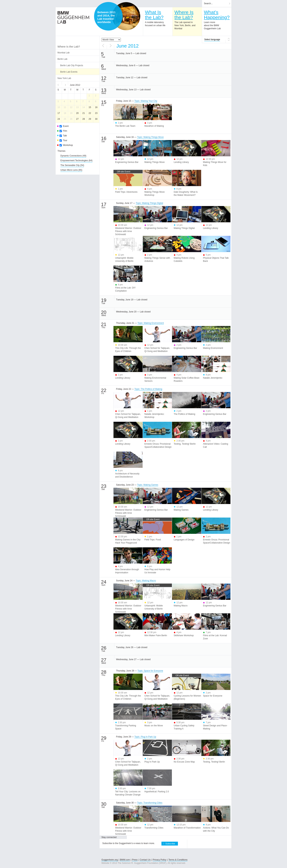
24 (59, 119)
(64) (76, 161)
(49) (73, 156)
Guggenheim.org (110, 860)
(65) (71, 170)
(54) (72, 165)
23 (96, 113)
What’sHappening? (217, 15)
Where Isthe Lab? (184, 15)
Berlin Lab (62, 59)
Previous (59, 84)
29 (90, 119)
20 (77, 113)
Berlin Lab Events (69, 72)
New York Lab (64, 78)
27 (77, 119)
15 (90, 107)
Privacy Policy (160, 860)
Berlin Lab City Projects (72, 65)
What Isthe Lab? (154, 15)
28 (84, 119)
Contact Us (145, 860)
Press (135, 860)
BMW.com (125, 860)
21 (84, 113)
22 (90, 113)
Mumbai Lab (64, 53)
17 (59, 113)
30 (96, 119)
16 (96, 107)
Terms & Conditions (178, 860)
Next (65, 84)
